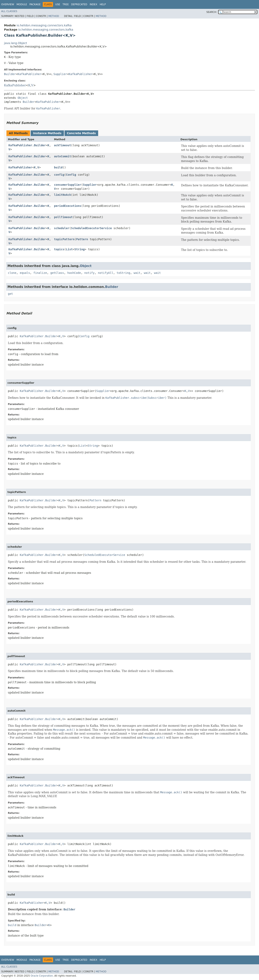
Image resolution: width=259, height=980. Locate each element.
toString (123, 273)
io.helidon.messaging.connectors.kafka (44, 25)
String (80, 249)
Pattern (82, 239)
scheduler (62, 228)
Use (58, 4)
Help (103, 4)
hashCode (74, 273)
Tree (66, 4)
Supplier (60, 74)
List (69, 249)
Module (22, 4)
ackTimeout (62, 145)
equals (25, 273)
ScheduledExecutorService (91, 228)
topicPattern (64, 239)
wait (137, 273)
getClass (57, 273)
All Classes (9, 11)
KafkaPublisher (29, 74)
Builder (10, 74)
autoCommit (62, 156)
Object (23, 98)
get (10, 294)
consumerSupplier (68, 185)
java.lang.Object (16, 43)
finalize (40, 273)
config (59, 175)
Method (54, 16)
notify (89, 273)
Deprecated (79, 4)
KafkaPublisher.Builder (27, 145)
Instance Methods (47, 133)
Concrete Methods (81, 133)
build (58, 167)
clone (12, 273)
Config (71, 175)
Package (35, 4)
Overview (8, 4)
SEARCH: (212, 12)
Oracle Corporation (42, 976)
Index (94, 4)
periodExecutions (68, 206)
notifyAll (106, 273)
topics (59, 249)
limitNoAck (62, 195)
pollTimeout (63, 217)
